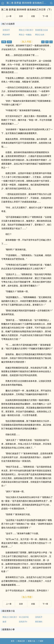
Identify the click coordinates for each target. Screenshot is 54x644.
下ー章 (45, 16)
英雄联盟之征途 (42, 30)
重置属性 (39, 622)
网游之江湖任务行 (26, 30)
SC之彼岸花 (24, 617)
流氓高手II (23, 622)
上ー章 (9, 16)
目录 (21, 16)
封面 (33, 16)
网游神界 (6, 35)
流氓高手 (6, 30)
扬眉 (4, 622)
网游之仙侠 (40, 35)
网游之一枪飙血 (25, 35)
